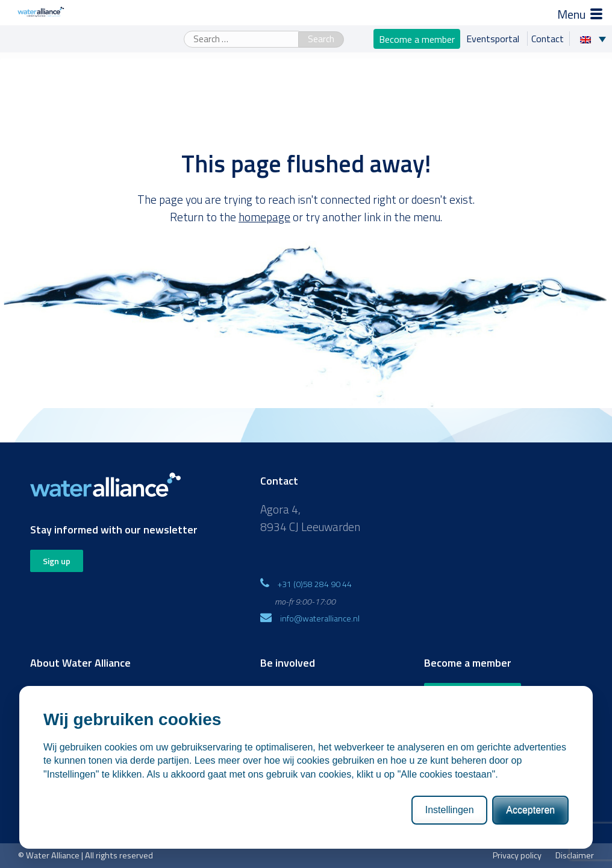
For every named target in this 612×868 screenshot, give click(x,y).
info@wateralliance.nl (320, 618)
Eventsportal (494, 39)
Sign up (57, 561)
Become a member (417, 39)
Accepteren (530, 810)
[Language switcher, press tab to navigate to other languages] (596, 39)
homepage (264, 217)
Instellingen (450, 810)
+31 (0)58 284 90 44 (315, 584)
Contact (548, 39)
